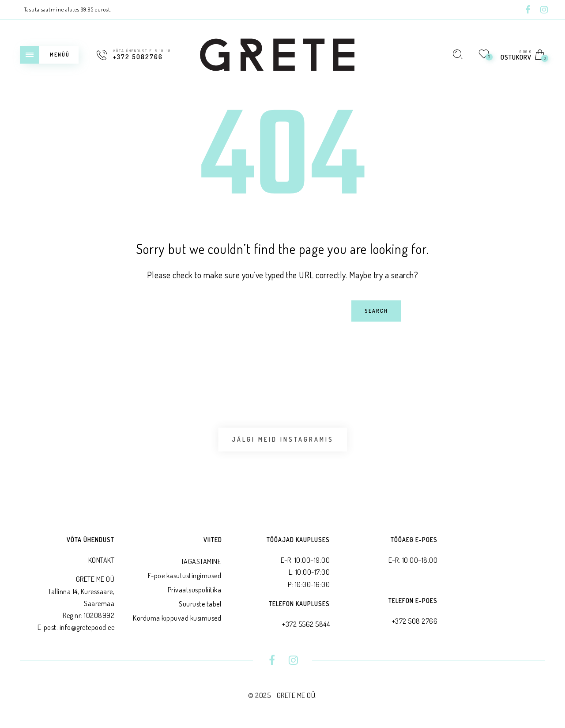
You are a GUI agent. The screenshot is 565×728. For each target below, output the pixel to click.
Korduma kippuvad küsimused (177, 618)
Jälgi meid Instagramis (283, 439)
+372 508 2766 (415, 621)
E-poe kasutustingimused (185, 576)
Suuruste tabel (200, 604)
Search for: (100, 300)
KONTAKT (102, 560)
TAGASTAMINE (201, 561)
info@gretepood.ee (87, 627)
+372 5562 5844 (306, 624)
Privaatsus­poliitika (195, 590)
